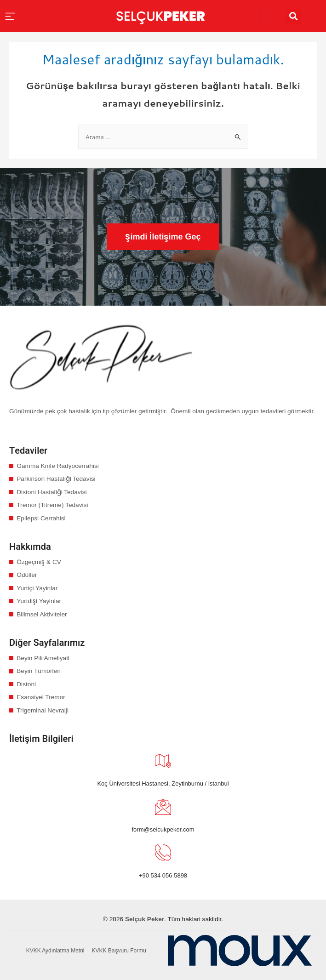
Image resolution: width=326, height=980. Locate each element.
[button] (163, 237)
